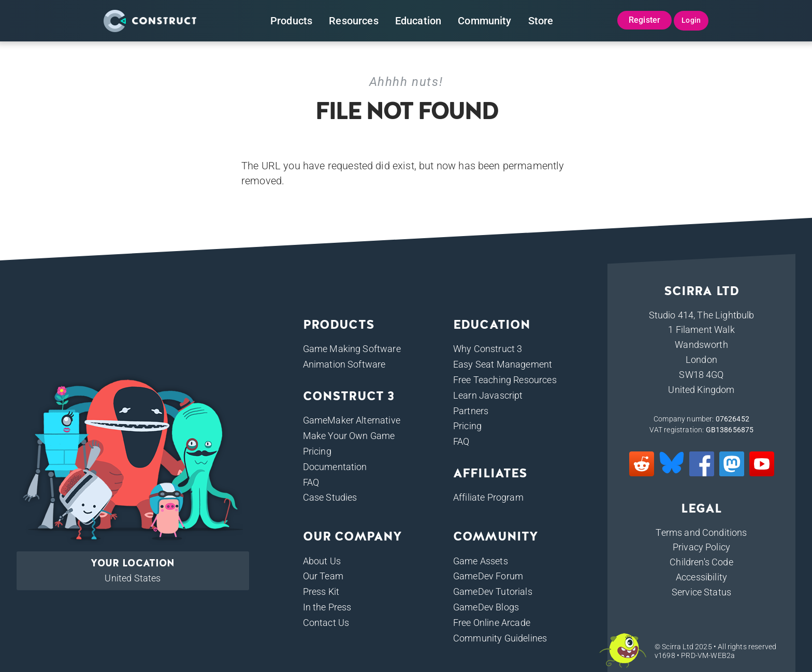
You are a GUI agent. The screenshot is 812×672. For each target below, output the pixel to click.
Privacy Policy (701, 547)
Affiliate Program (488, 497)
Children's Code (701, 562)
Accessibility (701, 577)
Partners (471, 411)
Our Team (323, 576)
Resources (353, 21)
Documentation (335, 467)
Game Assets (481, 561)
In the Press (327, 607)
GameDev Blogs (486, 607)
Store (541, 21)
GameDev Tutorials (493, 591)
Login (691, 20)
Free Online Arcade (492, 623)
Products (291, 21)
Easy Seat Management (503, 364)
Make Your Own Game (349, 436)
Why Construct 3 (488, 349)
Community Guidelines (500, 638)
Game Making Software (352, 349)
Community (484, 21)
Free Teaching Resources (505, 380)
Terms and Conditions (701, 532)
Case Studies (330, 497)
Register (644, 20)
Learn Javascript (488, 395)
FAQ (311, 482)
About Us (322, 561)
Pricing (317, 451)
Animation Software (344, 364)
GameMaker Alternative (352, 420)
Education (418, 21)
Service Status (701, 592)
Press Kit (321, 591)
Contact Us (326, 623)
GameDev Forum (488, 576)
